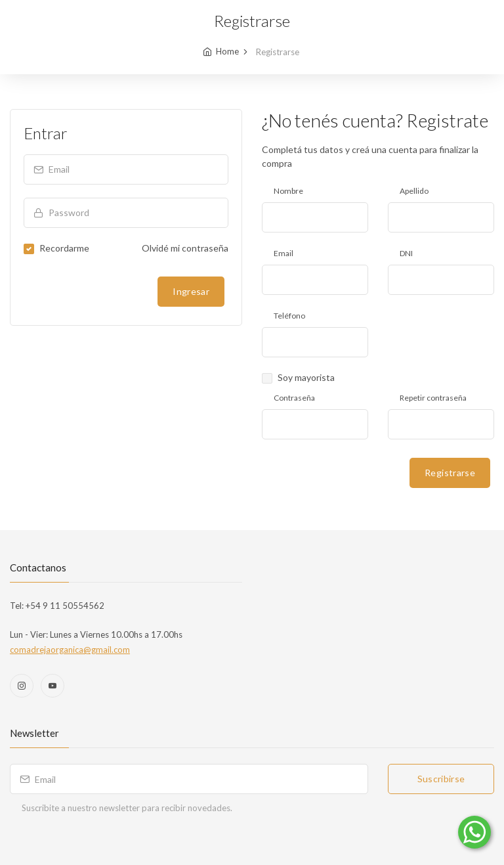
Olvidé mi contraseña (185, 248)
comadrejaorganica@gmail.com (70, 650)
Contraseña (294, 398)
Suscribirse (441, 779)
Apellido (414, 191)
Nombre (288, 191)
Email (283, 253)
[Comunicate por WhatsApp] (474, 832)
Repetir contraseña (433, 398)
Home (227, 51)
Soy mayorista (306, 377)
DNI (406, 253)
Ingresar (191, 291)
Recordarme (64, 248)
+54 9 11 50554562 (64, 606)
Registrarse (450, 473)
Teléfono (289, 316)
